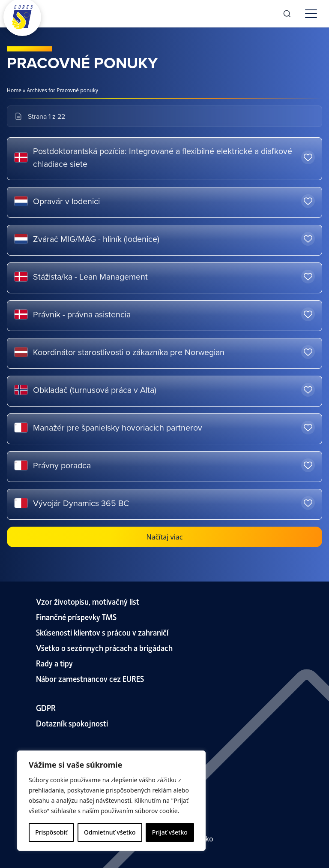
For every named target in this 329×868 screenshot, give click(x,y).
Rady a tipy (54, 663)
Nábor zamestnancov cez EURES (90, 678)
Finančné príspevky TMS (76, 616)
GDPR (46, 707)
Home (14, 90)
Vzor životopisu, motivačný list (88, 601)
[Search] (287, 14)
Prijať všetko (170, 832)
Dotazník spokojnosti (72, 723)
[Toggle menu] (311, 14)
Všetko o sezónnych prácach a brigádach (104, 647)
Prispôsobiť (51, 832)
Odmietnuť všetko (110, 832)
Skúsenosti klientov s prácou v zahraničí (102, 632)
